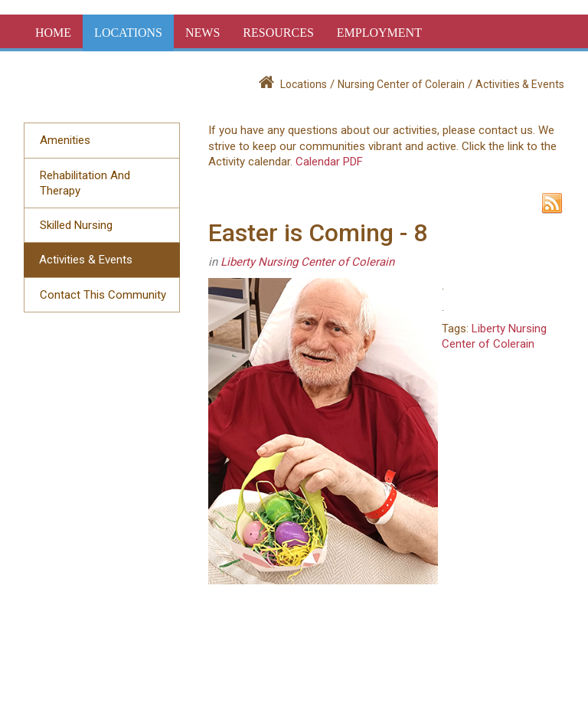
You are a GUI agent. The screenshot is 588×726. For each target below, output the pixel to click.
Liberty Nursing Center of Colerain (307, 262)
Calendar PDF (329, 162)
